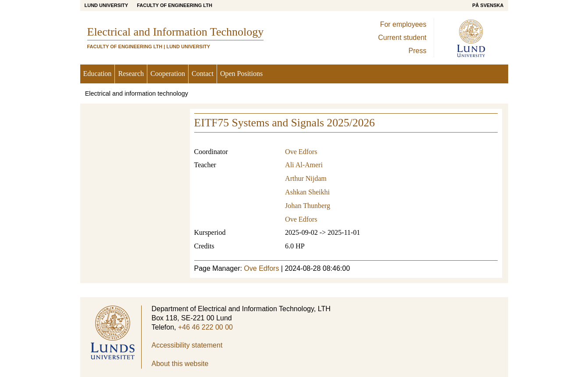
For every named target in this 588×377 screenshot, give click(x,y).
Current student (402, 38)
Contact (203, 74)
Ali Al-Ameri (304, 165)
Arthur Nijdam (306, 178)
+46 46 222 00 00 (205, 327)
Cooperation (168, 74)
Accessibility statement (187, 345)
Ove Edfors (301, 152)
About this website (180, 364)
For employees (403, 24)
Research (131, 74)
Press (418, 51)
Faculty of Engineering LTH (175, 5)
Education (98, 74)
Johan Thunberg (308, 206)
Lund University (107, 5)
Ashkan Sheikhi (307, 192)
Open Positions (241, 74)
